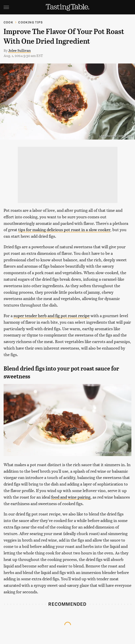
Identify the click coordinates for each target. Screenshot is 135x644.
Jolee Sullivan (20, 50)
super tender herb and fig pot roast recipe (52, 315)
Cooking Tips (30, 22)
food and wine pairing (71, 497)
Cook (8, 22)
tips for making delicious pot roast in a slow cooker (64, 229)
